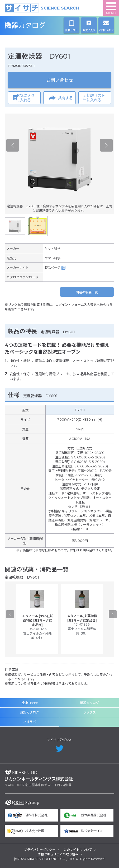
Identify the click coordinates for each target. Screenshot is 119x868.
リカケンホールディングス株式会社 (39, 775)
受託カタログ (30, 712)
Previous (13, 145)
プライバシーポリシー (40, 850)
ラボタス (89, 712)
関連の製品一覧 (87, 292)
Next (106, 145)
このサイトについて (78, 850)
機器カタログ (39, 25)
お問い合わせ (60, 80)
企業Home (30, 703)
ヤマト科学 (53, 249)
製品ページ (53, 268)
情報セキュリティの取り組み (58, 854)
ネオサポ (30, 722)
